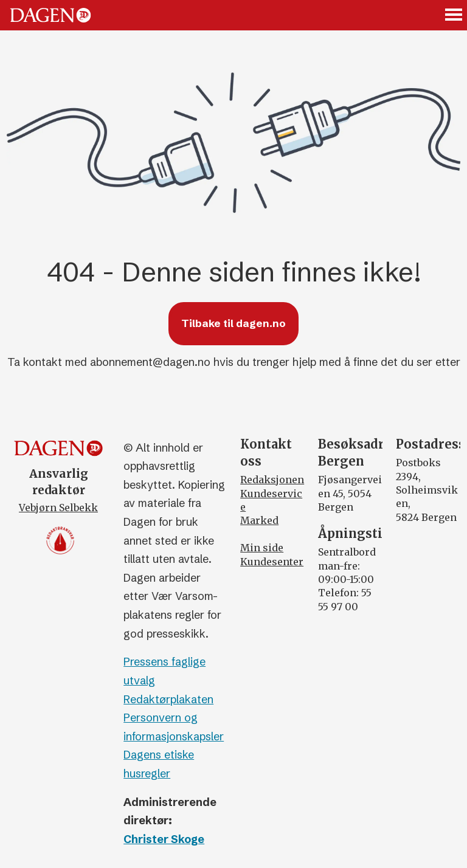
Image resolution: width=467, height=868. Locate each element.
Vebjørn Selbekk (58, 508)
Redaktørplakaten (168, 699)
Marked (259, 520)
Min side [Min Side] (262, 548)
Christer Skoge (164, 839)
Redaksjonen (272, 480)
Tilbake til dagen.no (233, 323)
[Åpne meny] (454, 15)
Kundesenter (272, 562)
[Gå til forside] (50, 15)
